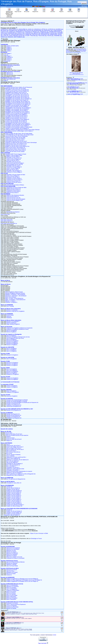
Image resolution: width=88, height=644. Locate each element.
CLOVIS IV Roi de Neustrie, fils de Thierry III (16, 122)
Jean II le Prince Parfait (12, 566)
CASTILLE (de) (4, 32)
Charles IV (9, 60)
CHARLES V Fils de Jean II (13, 177)
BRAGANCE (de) (48, 31)
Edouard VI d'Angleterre (12, 372)
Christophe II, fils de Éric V (13, 467)
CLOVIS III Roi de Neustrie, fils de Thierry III (16, 121)
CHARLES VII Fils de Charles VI (14, 180)
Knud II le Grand (10, 438)
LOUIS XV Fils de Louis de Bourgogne (16, 199)
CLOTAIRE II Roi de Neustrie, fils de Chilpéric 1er (17, 105)
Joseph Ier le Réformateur (13, 590)
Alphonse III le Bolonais (12, 553)
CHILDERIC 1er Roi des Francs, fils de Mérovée (17, 90)
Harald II (8, 437)
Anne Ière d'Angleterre (12, 396)
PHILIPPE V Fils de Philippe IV (14, 171)
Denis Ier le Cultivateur (12, 554)
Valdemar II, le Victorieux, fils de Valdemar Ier (17, 460)
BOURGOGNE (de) (39, 31)
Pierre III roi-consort (11, 592)
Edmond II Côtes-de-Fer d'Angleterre (15, 311)
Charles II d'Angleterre (12, 386)
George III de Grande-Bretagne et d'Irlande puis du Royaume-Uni (22, 402)
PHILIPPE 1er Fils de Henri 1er (14, 158)
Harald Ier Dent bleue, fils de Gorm (14, 434)
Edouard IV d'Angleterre (12, 355)
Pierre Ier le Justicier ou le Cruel (14, 557)
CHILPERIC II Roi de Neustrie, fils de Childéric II (17, 126)
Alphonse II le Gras (11, 550)
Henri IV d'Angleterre (12, 349)
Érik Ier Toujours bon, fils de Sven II (15, 449)
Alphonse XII (10, 73)
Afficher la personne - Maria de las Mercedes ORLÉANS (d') (76, 74)
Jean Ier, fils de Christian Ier (13, 488)
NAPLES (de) (54, 33)
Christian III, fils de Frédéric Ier (14, 492)
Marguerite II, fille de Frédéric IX (12, 515)
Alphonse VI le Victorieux (13, 586)
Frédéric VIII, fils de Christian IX (14, 511)
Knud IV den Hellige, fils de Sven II (15, 447)
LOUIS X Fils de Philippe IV (13, 168)
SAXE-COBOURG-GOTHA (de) (17, 36)
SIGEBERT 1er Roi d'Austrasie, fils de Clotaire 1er (17, 101)
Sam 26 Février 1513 (74, 92)
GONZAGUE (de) (44, 32)
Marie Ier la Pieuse (11, 593)
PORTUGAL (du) (36, 34)
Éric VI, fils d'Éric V (11, 466)
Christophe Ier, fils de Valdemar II (15, 464)
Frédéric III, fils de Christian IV (14, 496)
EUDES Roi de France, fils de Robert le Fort (16, 144)
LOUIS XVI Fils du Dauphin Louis (15, 200)
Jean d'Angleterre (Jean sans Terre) (15, 338)
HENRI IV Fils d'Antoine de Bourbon (15, 195)
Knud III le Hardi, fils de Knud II (14, 439)
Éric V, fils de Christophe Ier (13, 465)
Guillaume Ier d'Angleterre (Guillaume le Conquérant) (19, 328)
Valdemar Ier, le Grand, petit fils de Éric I (16, 457)
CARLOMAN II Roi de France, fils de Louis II (16, 141)
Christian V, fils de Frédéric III (14, 497)
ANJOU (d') (31, 29)
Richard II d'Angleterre (12, 345)
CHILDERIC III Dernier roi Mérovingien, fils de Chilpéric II (19, 131)
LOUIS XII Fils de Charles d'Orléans (15, 185)
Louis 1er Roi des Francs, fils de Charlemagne (16, 136)
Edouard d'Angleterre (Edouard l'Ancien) (15, 293)
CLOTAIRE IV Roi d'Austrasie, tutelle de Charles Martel (19, 127)
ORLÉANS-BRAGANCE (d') (18, 34)
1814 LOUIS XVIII (5, 215)
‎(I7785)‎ (75, 79)
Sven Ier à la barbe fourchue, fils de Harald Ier (17, 435)
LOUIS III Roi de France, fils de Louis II (15, 140)
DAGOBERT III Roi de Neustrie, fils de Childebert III (18, 125)
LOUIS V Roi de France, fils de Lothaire (15, 152)
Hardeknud (9, 318)
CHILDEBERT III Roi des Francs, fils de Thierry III (17, 123)
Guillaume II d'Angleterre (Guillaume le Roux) (17, 329)
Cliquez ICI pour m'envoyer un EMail (39, 533)
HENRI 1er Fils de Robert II (13, 157)
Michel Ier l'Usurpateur (12, 598)
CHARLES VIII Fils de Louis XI (14, 182)
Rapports (61, 11)
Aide (79, 11)
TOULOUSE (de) (42, 36)
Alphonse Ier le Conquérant (13, 548)
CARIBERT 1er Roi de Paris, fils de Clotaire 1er (17, 100)
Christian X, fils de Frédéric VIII (14, 512)
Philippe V (9, 54)
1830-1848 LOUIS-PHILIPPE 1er (9, 224)
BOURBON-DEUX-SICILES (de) (26, 31)
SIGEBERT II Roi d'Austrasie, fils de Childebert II (17, 109)
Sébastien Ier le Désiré (12, 572)
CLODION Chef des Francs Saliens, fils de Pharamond (19, 87)
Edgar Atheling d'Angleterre (13, 324)
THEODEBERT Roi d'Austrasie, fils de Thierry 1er (17, 98)
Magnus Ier (9, 441)
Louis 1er (6, 55)
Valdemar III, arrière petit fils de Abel (15, 469)
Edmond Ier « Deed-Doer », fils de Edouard (16, 296)
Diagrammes (35, 11)
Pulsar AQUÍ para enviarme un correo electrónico (76, 52)
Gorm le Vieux (9, 433)
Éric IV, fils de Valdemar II (13, 461)
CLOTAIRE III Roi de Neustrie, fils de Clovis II (16, 116)
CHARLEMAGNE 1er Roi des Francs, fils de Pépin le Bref (19, 135)
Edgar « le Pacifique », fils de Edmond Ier (15, 300)
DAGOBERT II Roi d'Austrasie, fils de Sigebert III (17, 119)
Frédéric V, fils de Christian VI (14, 501)
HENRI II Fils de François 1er (14, 189)
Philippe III (9, 48)
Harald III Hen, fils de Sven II (13, 446)
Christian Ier (9, 487)
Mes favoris (84, 6)
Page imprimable (42, 643)
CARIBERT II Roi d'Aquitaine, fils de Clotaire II (16, 110)
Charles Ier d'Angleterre (12, 379)
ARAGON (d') (37, 29)
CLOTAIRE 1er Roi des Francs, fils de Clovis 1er (17, 96)
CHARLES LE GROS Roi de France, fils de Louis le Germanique (21, 143)
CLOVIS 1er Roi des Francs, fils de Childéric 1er (17, 91)
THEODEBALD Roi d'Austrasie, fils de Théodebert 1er (18, 99)
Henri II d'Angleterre (11, 336)
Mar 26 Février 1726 (74, 84)
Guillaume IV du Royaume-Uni (14, 405)
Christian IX (9, 510)
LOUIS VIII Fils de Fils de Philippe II (15, 163)
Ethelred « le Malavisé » (12, 302)
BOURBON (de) (13, 31)
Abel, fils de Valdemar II (12, 462)
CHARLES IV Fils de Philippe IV (14, 172)
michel (54, 635)
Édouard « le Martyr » (10, 301)
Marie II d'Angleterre (11, 391)
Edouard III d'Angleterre (12, 343)
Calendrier (53, 11)
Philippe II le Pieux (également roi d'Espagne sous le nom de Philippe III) (24, 580)
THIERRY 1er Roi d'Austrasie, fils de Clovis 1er (17, 94)
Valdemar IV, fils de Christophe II (14, 473)
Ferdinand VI (10, 57)
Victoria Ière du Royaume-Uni (14, 406)
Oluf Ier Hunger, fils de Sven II (14, 448)
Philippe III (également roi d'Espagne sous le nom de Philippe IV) (22, 581)
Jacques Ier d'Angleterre (12, 378)
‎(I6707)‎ (73, 87)
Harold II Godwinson (11, 323)
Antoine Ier (9, 575)
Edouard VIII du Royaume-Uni (14, 415)
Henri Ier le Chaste (11, 574)
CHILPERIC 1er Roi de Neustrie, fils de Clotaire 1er (18, 103)
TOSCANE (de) (34, 36)
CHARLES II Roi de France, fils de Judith (15, 137)
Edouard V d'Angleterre (12, 364)
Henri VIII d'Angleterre (12, 370)
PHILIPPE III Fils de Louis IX (13, 166)
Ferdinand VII (7, 61)
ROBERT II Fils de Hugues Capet (14, 155)
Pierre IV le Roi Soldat (12, 595)
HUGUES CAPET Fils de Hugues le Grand (16, 154)
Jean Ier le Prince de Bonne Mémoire (15, 562)
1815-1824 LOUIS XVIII (7, 220)
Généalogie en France (36, 539)
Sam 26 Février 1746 (76, 80)
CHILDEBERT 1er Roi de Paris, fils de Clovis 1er (17, 95)
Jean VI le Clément (11, 594)
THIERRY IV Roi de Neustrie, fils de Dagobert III (17, 128)
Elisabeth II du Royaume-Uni (14, 418)
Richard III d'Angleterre (12, 365)
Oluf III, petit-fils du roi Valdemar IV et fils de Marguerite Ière (21, 474)
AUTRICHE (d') (52, 29)
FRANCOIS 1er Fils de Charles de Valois (16, 188)
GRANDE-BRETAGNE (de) (56, 32)
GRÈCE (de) (4, 33)
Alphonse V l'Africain (11, 565)
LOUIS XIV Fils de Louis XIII (13, 198)
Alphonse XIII (10, 74)
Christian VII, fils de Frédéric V (14, 502)
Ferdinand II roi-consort (12, 603)
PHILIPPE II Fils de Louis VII (13, 162)
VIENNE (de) (4, 37)
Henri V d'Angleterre (11, 350)
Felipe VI (6, 80)
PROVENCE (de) (45, 34)
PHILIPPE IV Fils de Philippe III (14, 167)
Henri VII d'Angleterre (12, 369)
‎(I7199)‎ (75, 94)
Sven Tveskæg (10, 306)
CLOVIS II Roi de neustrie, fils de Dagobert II (16, 114)
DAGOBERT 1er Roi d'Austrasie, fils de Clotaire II (17, 112)
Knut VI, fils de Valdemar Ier (13, 458)
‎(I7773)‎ (77, 83)
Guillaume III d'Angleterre (13, 392)
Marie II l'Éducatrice (11, 597)
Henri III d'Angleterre (11, 340)
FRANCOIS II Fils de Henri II (13, 190)
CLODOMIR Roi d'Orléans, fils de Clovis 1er (16, 92)
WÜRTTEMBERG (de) (19, 37)
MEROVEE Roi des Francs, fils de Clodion (15, 89)
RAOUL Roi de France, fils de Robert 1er (15, 148)
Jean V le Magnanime (12, 589)
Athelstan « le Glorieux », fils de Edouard (15, 295)
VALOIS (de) (50, 36)
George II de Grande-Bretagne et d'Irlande (17, 401)
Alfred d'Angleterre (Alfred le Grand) (14, 292)
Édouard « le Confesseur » (13, 322)
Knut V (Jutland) (10, 456)
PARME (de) (28, 34)
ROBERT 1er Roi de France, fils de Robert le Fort (17, 146)
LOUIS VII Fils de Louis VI (13, 161)
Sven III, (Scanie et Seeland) (13, 455)
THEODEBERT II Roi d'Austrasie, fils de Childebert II (18, 108)
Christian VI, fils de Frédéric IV (14, 500)
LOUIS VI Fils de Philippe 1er (14, 159)
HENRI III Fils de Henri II (12, 193)
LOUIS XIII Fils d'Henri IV (13, 197)
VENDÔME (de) (58, 36)
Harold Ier (9, 316)
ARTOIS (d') (44, 29)
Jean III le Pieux (10, 571)
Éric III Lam (9, 453)
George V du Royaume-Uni (13, 414)
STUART (27, 36)
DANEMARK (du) (20, 32)
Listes (44, 11)
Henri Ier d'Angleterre (12, 331)
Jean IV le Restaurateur (12, 585)
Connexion (4, 7)
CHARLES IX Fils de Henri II (13, 191)
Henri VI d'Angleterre (12, 351)
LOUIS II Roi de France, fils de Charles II (15, 139)
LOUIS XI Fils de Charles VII (13, 181)
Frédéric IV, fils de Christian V (14, 498)
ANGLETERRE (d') (13, 29)
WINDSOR (10, 37)
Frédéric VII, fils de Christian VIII (14, 506)
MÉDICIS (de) (37, 33)
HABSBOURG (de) (12, 33)
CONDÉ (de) (12, 32)
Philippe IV (9, 50)
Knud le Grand (10, 315)
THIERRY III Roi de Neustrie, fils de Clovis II (16, 118)
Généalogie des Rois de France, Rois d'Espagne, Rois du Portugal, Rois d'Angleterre (23, 22)
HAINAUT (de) (21, 33)
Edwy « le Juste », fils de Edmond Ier (14, 298)
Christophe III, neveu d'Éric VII (14, 483)
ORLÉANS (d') (7, 34)
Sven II (8, 444)
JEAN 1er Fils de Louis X (13, 170)
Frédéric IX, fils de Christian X (14, 514)
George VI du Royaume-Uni (13, 417)
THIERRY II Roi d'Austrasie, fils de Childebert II (17, 107)
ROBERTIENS (54, 34)
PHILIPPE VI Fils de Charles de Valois (16, 175)
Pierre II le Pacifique (11, 588)
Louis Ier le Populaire (12, 606)
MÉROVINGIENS (45, 33)
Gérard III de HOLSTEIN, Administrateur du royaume (19, 471)
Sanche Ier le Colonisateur (13, 549)
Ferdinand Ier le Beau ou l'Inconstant (15, 558)
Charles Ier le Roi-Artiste (12, 607)
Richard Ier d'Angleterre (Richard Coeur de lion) (18, 337)
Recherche (70, 11)
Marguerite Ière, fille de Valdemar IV (15, 475)
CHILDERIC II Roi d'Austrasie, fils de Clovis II (16, 117)
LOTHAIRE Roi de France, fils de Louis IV (15, 150)
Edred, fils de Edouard (11, 297)
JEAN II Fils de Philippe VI (13, 176)
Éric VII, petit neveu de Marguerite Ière (16, 479)
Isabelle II (9, 68)
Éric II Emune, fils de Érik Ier (13, 452)
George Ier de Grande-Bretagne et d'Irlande (17, 400)
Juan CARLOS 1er (11, 79)
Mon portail (27, 11)
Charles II (9, 51)
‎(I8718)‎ (75, 91)
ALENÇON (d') (4, 29)
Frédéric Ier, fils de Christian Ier (14, 491)
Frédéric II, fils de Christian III (14, 493)
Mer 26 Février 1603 (74, 88)
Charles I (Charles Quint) (13, 46)
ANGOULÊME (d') (23, 29)
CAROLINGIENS (58, 31)
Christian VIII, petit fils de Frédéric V (15, 505)
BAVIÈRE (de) (59, 29)
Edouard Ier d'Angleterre (12, 341)
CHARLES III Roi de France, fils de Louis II (16, 145)
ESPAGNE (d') (28, 32)
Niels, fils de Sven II (11, 451)
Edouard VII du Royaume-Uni (14, 410)
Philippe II (9, 47)
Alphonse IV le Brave (12, 556)
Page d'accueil (18, 11)
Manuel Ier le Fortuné (12, 570)
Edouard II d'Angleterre (12, 342)
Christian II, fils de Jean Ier (13, 489)
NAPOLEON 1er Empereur (13, 212)
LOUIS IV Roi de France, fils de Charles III (15, 149)
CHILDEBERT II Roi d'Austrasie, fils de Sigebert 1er (18, 104)
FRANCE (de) (36, 32)
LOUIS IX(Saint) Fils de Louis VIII (15, 164)
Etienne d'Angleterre (11, 332)
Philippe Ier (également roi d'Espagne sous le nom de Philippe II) (22, 579)
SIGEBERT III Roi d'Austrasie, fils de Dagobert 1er (17, 113)
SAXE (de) (6, 36)
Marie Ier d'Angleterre (12, 373)
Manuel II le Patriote (11, 608)
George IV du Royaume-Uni (13, 404)
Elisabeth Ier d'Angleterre (13, 374)
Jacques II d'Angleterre (12, 387)
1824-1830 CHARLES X (7, 221)
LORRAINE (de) (29, 33)
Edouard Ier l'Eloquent (12, 563)
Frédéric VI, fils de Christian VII (14, 503)
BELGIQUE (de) (5, 31)
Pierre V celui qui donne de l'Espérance (16, 604)
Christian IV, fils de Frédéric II (14, 494)
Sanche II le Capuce (11, 552)
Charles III (9, 59)
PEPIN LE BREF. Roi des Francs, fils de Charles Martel (19, 134)
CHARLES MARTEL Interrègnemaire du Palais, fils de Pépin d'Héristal (22, 130)
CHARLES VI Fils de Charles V (14, 179)
